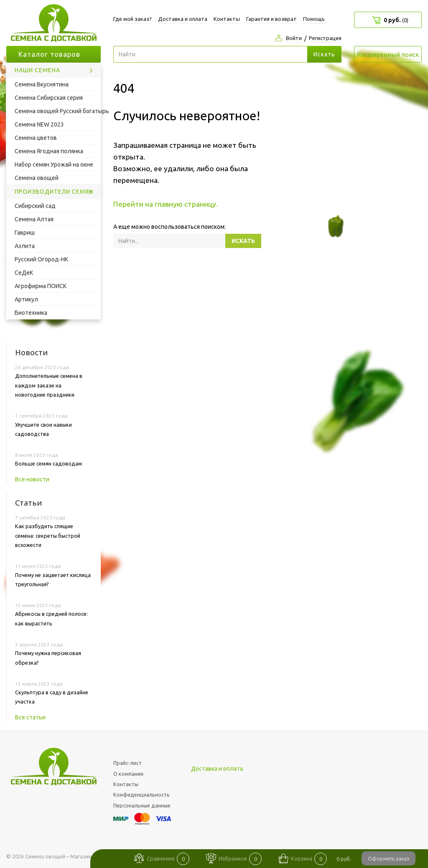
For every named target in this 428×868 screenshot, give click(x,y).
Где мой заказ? (132, 19)
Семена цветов (36, 138)
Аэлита (25, 246)
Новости (31, 352)
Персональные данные (142, 805)
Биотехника (31, 313)
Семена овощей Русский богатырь (58, 111)
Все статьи (30, 717)
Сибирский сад (35, 206)
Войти (294, 38)
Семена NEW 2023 (39, 124)
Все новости (32, 479)
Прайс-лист (127, 763)
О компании (128, 774)
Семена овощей (37, 178)
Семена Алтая (34, 219)
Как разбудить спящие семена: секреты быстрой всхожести (48, 535)
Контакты (227, 19)
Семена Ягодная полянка (49, 151)
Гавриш (25, 233)
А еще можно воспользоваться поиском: (169, 227)
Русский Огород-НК (41, 259)
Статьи (28, 503)
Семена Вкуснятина (42, 84)
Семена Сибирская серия (49, 98)
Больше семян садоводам (48, 463)
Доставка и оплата (183, 19)
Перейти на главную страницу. (166, 204)
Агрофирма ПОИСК (41, 286)
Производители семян (54, 192)
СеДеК (24, 273)
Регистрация (325, 38)
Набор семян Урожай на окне (54, 164)
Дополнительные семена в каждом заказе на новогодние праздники (49, 385)
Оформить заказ (389, 858)
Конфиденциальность (141, 795)
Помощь (314, 19)
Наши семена (37, 70)
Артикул (26, 299)
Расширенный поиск (388, 54)
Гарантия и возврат (271, 19)
